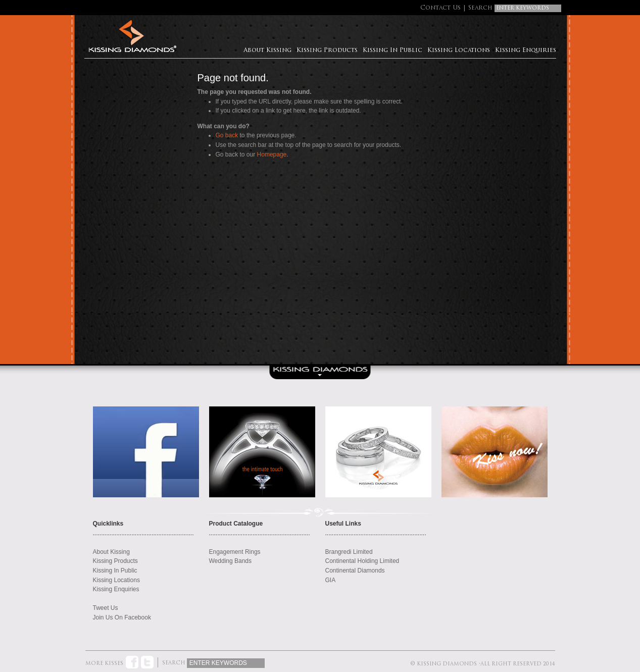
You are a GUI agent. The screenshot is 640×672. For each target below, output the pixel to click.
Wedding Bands (231, 561)
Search (480, 8)
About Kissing (267, 50)
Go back (227, 135)
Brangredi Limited (349, 552)
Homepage (272, 154)
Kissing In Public (392, 50)
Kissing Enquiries (526, 50)
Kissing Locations (459, 50)
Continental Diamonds (355, 571)
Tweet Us (106, 608)
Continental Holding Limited (362, 561)
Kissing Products (327, 50)
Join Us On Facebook (122, 617)
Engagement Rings (235, 552)
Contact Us (440, 8)
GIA (331, 580)
